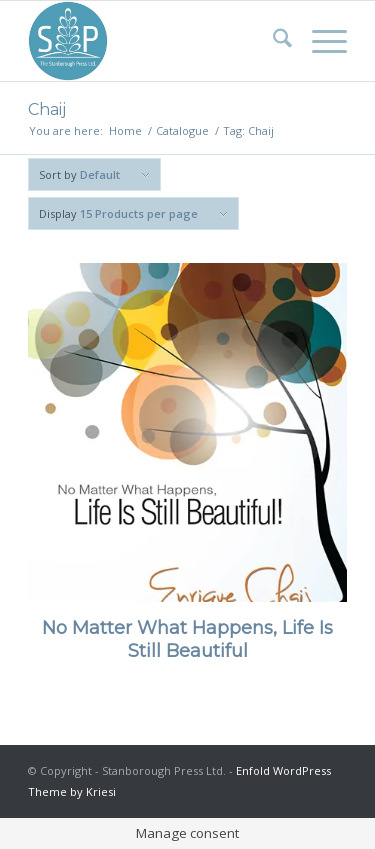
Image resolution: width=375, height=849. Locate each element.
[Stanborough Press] (155, 41)
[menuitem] (272, 41)
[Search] (272, 41)
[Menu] (319, 41)
